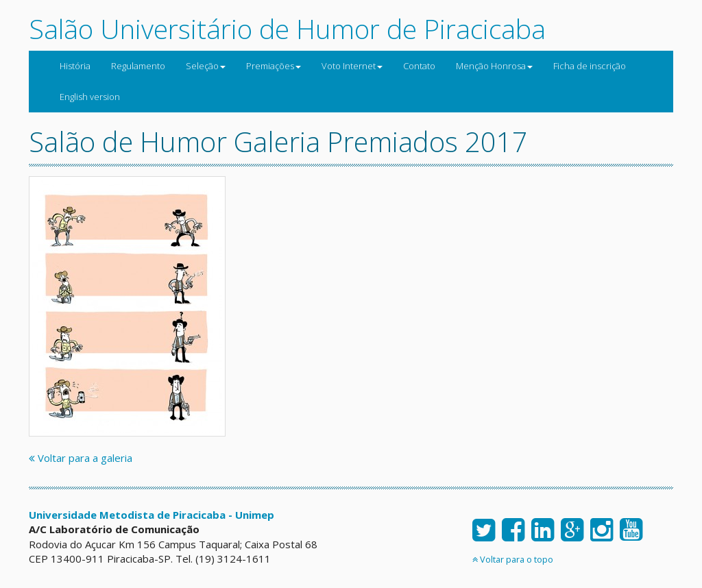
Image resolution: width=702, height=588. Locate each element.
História (75, 66)
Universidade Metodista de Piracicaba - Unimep (152, 515)
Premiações (274, 66)
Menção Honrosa (494, 66)
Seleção (206, 66)
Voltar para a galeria (81, 458)
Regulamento (138, 66)
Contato (419, 66)
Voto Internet (352, 66)
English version (90, 97)
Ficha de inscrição (590, 66)
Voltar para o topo (513, 559)
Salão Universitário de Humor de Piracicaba (287, 28)
